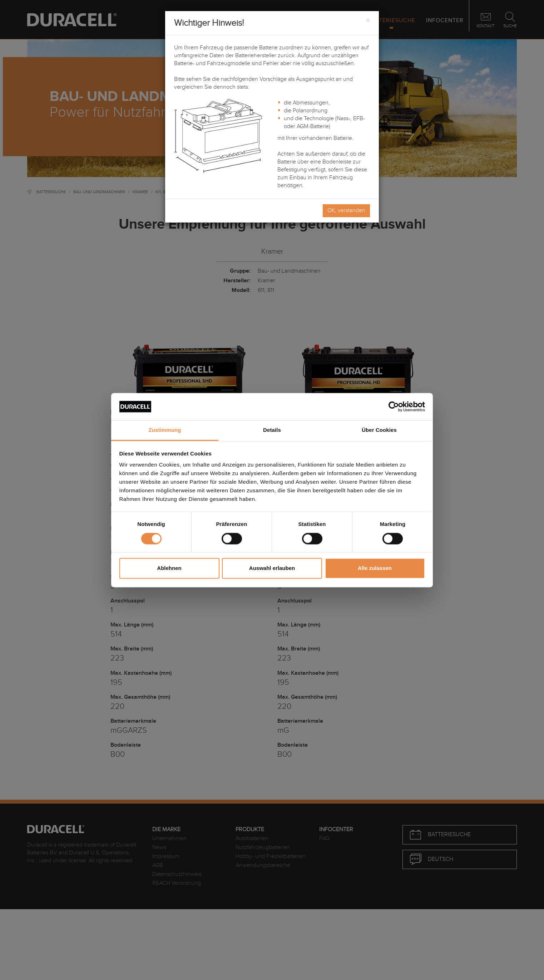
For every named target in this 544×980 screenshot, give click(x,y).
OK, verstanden (346, 211)
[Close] (368, 21)
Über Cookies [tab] (379, 430)
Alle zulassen (375, 568)
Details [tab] (272, 430)
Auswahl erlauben (272, 568)
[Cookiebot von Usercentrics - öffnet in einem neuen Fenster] (394, 406)
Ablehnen (169, 568)
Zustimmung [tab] (165, 430)
